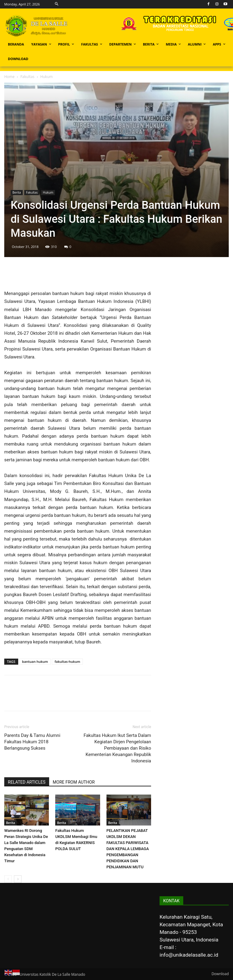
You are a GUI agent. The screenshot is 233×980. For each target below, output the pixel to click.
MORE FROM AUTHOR (74, 782)
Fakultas (27, 77)
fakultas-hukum (67, 661)
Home (9, 77)
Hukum (48, 192)
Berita (17, 192)
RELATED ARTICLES (27, 782)
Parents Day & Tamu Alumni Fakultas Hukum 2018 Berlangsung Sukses (32, 742)
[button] (57, 4)
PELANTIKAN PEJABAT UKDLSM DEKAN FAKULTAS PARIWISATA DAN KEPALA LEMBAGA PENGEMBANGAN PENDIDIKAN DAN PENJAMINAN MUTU (128, 849)
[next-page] (18, 879)
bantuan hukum (35, 661)
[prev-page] (8, 879)
